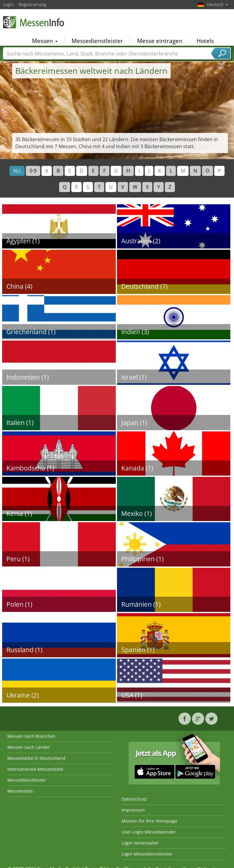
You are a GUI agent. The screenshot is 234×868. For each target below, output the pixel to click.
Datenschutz (134, 799)
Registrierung (32, 4)
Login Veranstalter (140, 843)
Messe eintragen (160, 41)
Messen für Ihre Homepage (149, 821)
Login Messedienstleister (147, 854)
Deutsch (217, 4)
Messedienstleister (97, 41)
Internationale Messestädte (35, 769)
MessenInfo (34, 22)
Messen (45, 41)
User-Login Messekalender (149, 832)
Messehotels (20, 791)
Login (9, 4)
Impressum (133, 810)
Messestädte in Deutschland (36, 758)
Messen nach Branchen (31, 736)
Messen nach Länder (29, 747)
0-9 (33, 171)
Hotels (205, 41)
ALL (17, 171)
